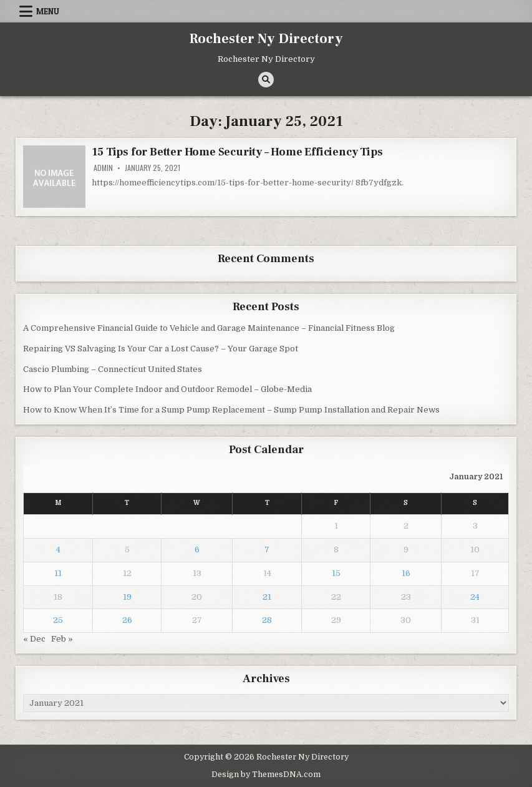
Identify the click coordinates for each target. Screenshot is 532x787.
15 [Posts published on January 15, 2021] (336, 573)
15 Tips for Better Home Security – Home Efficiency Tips (237, 152)
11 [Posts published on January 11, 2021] (58, 573)
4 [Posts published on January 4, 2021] (58, 550)
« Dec (34, 639)
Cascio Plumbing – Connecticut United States (113, 369)
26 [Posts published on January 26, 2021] (127, 620)
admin (103, 168)
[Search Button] (266, 80)
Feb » (62, 639)
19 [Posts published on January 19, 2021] (127, 597)
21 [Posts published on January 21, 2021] (267, 597)
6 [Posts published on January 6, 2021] (197, 550)
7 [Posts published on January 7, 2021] (267, 550)
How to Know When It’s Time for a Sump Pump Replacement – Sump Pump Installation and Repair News (231, 410)
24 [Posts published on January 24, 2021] (475, 597)
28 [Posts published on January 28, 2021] (267, 620)
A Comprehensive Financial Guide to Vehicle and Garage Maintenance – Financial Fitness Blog (209, 328)
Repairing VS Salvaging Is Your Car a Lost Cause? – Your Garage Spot (161, 349)
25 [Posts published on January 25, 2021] (58, 620)
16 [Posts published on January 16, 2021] (406, 573)
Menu (48, 11)
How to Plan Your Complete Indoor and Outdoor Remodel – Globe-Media (167, 389)
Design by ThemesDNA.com (266, 775)
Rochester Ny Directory (266, 39)
